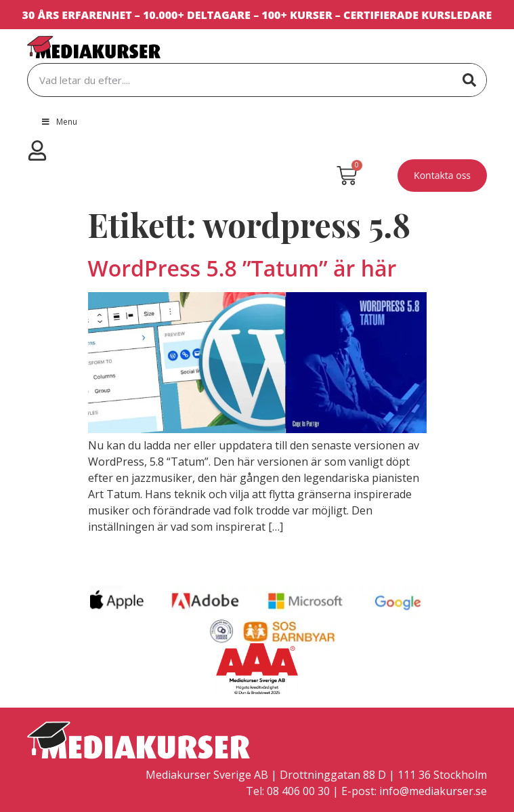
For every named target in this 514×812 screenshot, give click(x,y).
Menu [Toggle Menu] (59, 122)
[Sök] (469, 80)
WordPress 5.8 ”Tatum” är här (242, 268)
